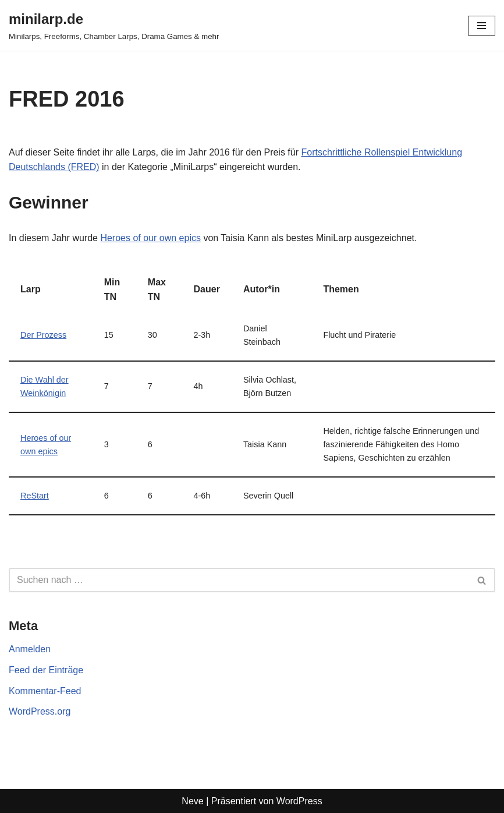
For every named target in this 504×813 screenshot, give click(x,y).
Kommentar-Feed (45, 691)
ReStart (35, 496)
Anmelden (30, 649)
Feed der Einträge (46, 670)
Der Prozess (43, 335)
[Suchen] (239, 580)
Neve (192, 801)
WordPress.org (40, 711)
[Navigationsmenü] (482, 26)
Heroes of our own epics (150, 238)
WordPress (299, 801)
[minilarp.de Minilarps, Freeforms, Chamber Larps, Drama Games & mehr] (114, 26)
